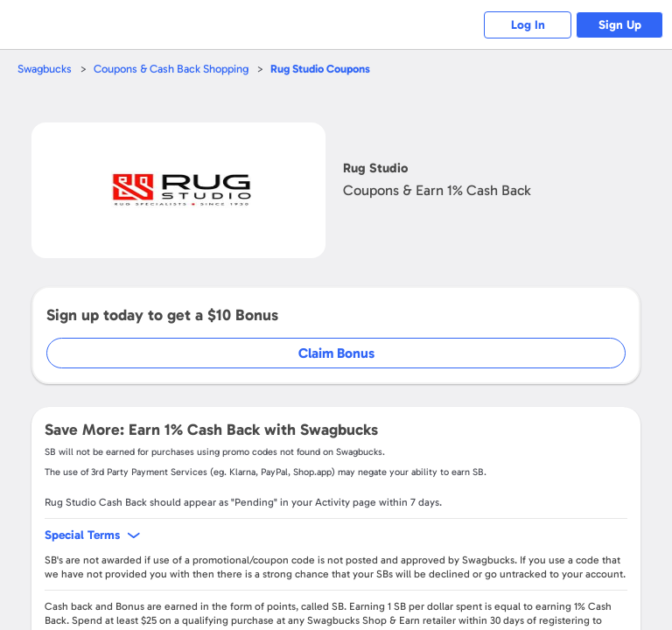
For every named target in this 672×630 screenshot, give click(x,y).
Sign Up (620, 25)
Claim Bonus (336, 353)
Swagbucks (45, 69)
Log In (528, 25)
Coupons (320, 69)
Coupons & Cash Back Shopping (171, 69)
